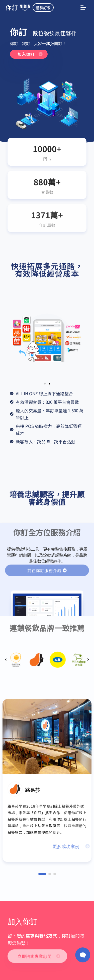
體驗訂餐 (43, 8)
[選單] (83, 8)
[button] (16, 337)
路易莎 (33, 790)
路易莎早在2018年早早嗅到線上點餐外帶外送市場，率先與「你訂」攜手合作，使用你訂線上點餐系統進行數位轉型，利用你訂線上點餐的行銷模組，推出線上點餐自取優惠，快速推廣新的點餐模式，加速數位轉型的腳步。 (47, 819)
